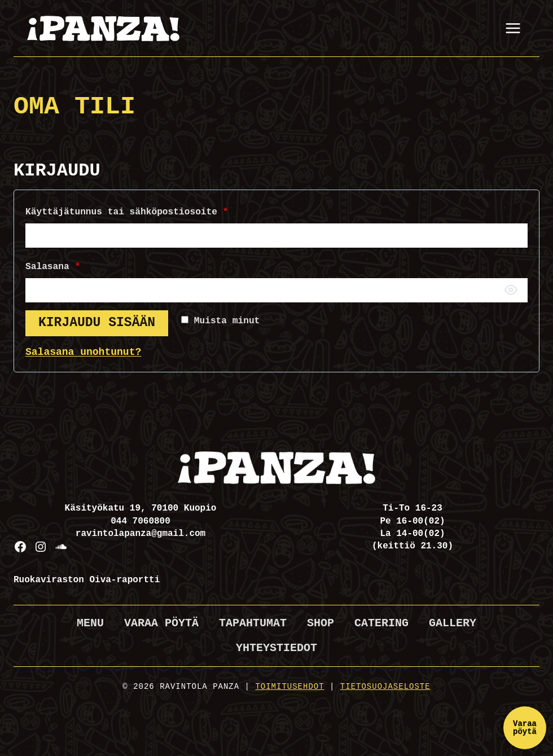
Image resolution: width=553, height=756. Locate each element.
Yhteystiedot (276, 648)
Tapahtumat (253, 623)
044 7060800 (141, 521)
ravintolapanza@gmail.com (141, 534)
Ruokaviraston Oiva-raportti (87, 580)
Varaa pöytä (161, 623)
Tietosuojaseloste (385, 687)
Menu (90, 623)
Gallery (453, 623)
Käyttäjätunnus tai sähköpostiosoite (129, 212)
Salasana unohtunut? (83, 352)
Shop (321, 623)
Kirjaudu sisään (97, 323)
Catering (381, 623)
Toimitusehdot (289, 687)
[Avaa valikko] (513, 28)
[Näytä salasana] (511, 290)
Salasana (55, 267)
